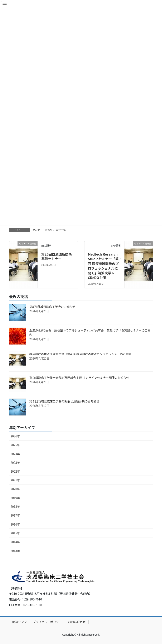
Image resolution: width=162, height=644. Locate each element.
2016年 (15, 524)
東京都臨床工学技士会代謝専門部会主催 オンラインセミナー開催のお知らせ (79, 378)
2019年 (15, 498)
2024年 (15, 454)
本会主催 (61, 230)
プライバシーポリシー (48, 622)
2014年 (15, 542)
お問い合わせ (77, 622)
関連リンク (20, 622)
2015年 (15, 533)
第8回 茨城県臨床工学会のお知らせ (52, 307)
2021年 (15, 480)
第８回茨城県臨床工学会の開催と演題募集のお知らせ (64, 401)
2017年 (15, 515)
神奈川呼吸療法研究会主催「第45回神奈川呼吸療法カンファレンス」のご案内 (81, 354)
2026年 (15, 436)
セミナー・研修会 (43, 230)
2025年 (15, 445)
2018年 (15, 506)
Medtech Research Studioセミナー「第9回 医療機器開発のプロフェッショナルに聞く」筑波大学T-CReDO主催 (104, 266)
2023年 (15, 463)
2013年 (15, 551)
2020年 (15, 489)
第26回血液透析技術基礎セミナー (57, 256)
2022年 (15, 471)
